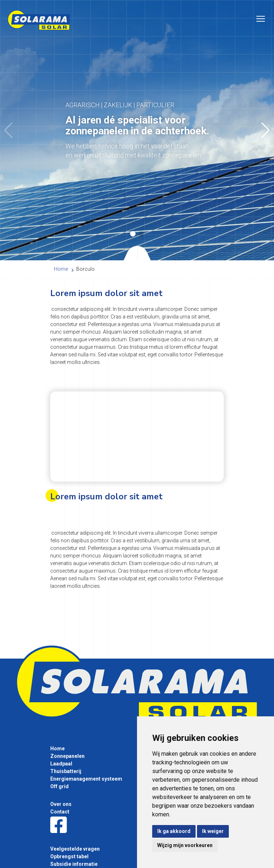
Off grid (59, 786)
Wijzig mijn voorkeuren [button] (185, 845)
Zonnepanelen (67, 756)
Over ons (61, 804)
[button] (266, 130)
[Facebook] (59, 825)
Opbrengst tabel (69, 856)
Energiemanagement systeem (86, 779)
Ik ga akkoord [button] (174, 831)
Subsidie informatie (74, 864)
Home (57, 748)
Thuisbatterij (66, 771)
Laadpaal (61, 764)
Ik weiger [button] (213, 831)
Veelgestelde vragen (75, 849)
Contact (60, 812)
